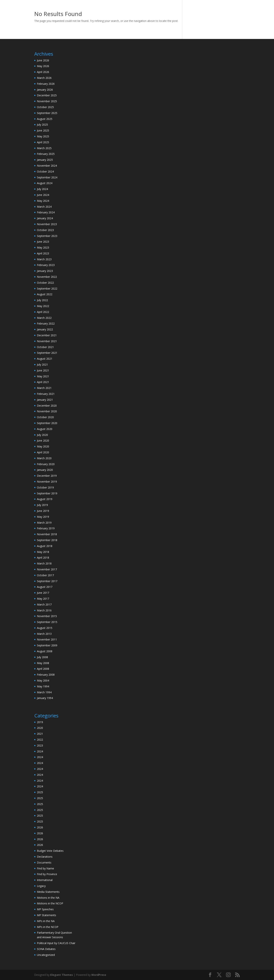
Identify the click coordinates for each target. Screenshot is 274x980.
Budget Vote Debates (50, 851)
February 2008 (46, 675)
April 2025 (43, 142)
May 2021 (43, 376)
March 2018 (44, 563)
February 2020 (46, 464)
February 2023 (46, 265)
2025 (40, 792)
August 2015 (45, 628)
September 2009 (47, 645)
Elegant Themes (62, 975)
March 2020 (44, 458)
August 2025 (45, 119)
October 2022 (45, 283)
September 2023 (47, 236)
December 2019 (47, 476)
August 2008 (45, 651)
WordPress (99, 975)
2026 (40, 827)
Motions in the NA (48, 898)
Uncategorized (46, 955)
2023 (40, 745)
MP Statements (47, 915)
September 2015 (47, 622)
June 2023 (43, 242)
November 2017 (47, 569)
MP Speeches (45, 909)
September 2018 (47, 540)
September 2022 (47, 289)
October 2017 (45, 575)
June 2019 (43, 511)
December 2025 (47, 95)
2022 (40, 740)
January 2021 (45, 400)
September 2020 (47, 423)
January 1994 (45, 698)
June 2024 (43, 195)
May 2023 (43, 247)
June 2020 (43, 441)
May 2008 (43, 663)
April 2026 (43, 72)
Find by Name (45, 868)
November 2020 (47, 411)
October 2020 (45, 417)
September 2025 (47, 113)
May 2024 (43, 201)
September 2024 (47, 177)
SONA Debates (46, 949)
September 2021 (47, 353)
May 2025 (43, 136)
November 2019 (47, 482)
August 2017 (45, 587)
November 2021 (47, 341)
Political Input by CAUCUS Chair (56, 943)
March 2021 (44, 388)
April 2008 (43, 669)
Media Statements (48, 892)
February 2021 (46, 394)
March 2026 (44, 78)
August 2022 (45, 294)
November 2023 (47, 224)
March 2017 (44, 604)
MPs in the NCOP (48, 927)
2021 (40, 734)
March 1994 (44, 692)
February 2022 (46, 323)
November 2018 (47, 534)
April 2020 (43, 452)
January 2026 (45, 90)
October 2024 (45, 171)
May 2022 (43, 306)
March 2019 (44, 523)
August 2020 (45, 429)
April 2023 (43, 253)
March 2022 (44, 318)
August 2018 (45, 546)
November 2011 (47, 639)
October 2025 (45, 107)
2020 (40, 728)
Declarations (45, 857)
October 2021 (45, 347)
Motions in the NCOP (50, 903)
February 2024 (46, 212)
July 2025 (42, 125)
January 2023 (45, 271)
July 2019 (42, 505)
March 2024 (44, 207)
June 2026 (43, 60)
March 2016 (44, 610)
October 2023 (45, 230)
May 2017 (43, 599)
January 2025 (45, 160)
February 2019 (46, 528)
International (45, 880)
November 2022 (47, 277)
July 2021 (42, 365)
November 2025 (47, 101)
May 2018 (43, 552)
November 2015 (47, 616)
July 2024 (42, 189)
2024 (40, 751)
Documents (44, 862)
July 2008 (42, 657)
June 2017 (43, 593)
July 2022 (42, 300)
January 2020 (45, 470)
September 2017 (47, 581)
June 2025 (43, 130)
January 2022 (45, 329)
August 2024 (45, 183)
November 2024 (47, 166)
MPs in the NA (46, 921)
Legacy (41, 886)
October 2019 (45, 487)
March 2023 (44, 259)
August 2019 (45, 499)
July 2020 (42, 435)
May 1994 (43, 686)
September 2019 (47, 493)
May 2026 (43, 66)
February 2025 (46, 154)
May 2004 (43, 680)
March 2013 (44, 634)
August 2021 (45, 359)
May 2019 (43, 517)
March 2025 (44, 148)
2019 (40, 722)
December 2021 (47, 335)
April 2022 (43, 312)
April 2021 (43, 382)
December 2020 (47, 406)
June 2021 (43, 370)
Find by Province (47, 874)
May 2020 (43, 446)
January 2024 (45, 218)
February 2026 (46, 84)
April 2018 (43, 558)
